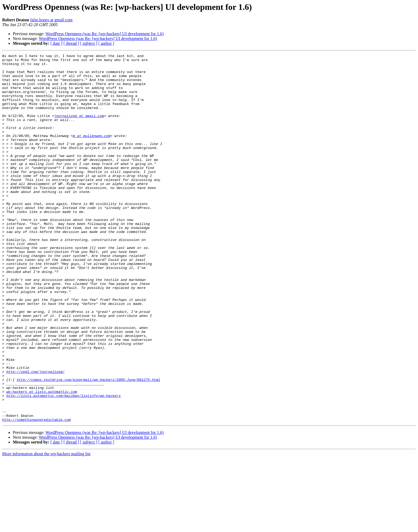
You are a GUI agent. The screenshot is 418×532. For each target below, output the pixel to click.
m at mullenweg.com (91, 152)
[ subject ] (89, 43)
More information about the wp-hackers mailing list (46, 527)
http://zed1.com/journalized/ (35, 436)
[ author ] (106, 43)
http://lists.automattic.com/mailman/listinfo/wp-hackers (64, 464)
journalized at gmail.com (79, 128)
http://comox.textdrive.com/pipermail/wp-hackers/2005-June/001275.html (89, 445)
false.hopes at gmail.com (51, 20)
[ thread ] (71, 43)
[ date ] (56, 43)
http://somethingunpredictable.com (36, 493)
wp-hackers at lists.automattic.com (42, 460)
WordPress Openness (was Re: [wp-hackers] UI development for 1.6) (104, 34)
